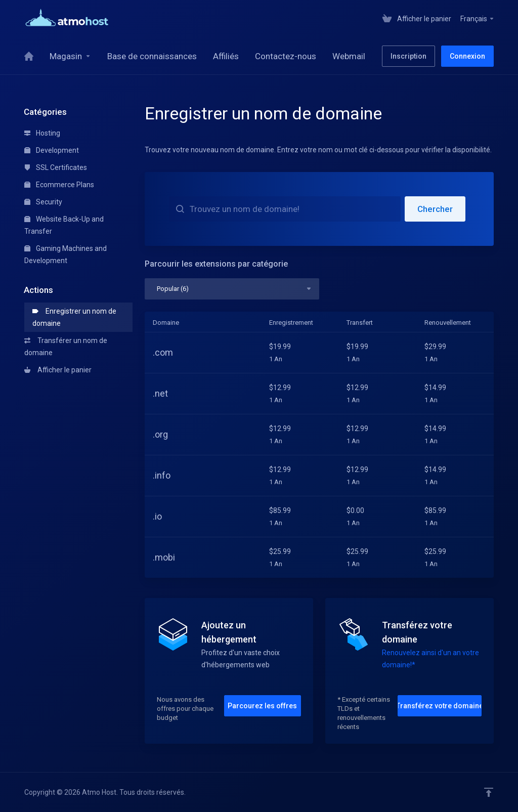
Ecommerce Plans (59, 185)
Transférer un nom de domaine (66, 347)
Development (52, 150)
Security (43, 202)
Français (478, 19)
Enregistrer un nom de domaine (74, 317)
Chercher (435, 209)
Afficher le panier (58, 370)
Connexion (467, 56)
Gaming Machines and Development (66, 254)
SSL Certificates (56, 167)
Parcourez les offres (262, 706)
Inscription (408, 56)
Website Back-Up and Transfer (64, 225)
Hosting (42, 133)
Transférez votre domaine (440, 706)
